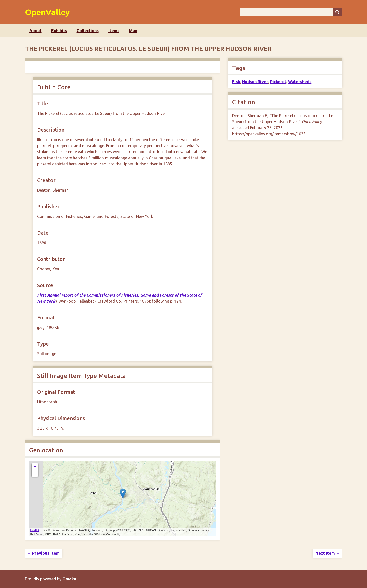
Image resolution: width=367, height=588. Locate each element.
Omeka (69, 579)
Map (133, 31)
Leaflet (35, 530)
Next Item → (328, 553)
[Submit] (337, 12)
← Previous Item (43, 553)
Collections (88, 31)
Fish (236, 82)
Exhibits (59, 31)
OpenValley (47, 12)
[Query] (291, 12)
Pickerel (278, 82)
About (35, 31)
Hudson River (255, 82)
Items (114, 31)
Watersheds (300, 82)
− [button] (35, 473)
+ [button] (35, 467)
